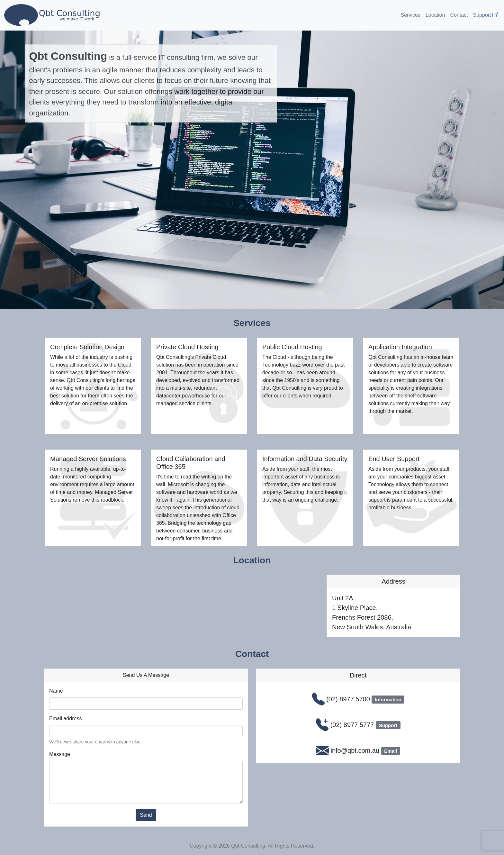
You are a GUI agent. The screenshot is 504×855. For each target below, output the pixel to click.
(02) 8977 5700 (348, 699)
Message (60, 754)
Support (485, 15)
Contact (459, 15)
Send (146, 815)
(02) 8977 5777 (352, 725)
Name (56, 691)
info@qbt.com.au (355, 750)
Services (411, 15)
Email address (65, 719)
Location (435, 15)
